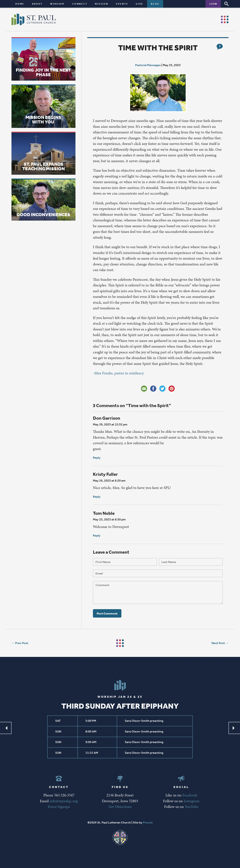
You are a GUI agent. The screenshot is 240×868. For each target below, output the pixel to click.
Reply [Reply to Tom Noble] (97, 536)
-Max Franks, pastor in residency (118, 373)
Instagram (192, 801)
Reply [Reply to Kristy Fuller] (97, 497)
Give (140, 4)
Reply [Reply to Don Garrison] (97, 458)
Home (20, 4)
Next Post (218, 643)
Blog (155, 4)
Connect (80, 4)
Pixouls (148, 822)
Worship (57, 4)
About (37, 4)
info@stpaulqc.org (64, 801)
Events (122, 4)
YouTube (192, 807)
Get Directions (120, 807)
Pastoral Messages (148, 65)
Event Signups (59, 807)
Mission (102, 4)
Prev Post (22, 643)
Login (213, 4)
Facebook (190, 795)
